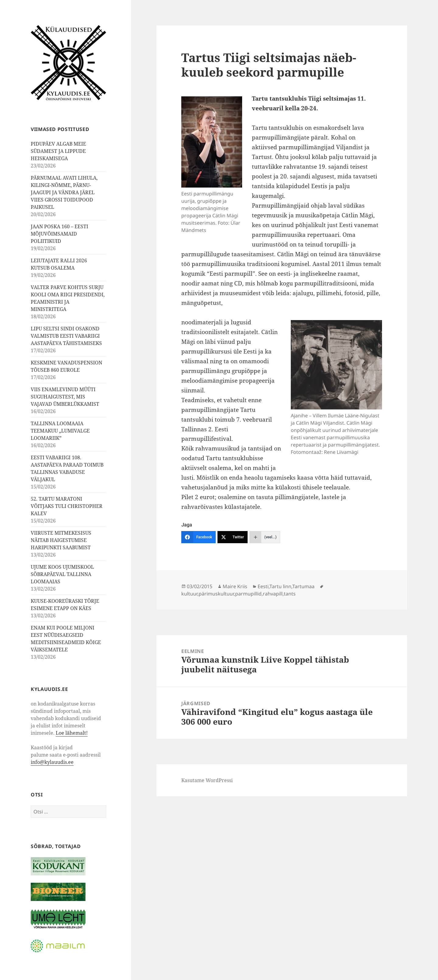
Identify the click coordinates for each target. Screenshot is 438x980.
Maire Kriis (235, 586)
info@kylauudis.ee (52, 762)
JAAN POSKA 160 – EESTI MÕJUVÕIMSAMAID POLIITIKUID (59, 234)
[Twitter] (233, 537)
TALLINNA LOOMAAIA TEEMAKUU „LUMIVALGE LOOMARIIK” (60, 431)
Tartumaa (303, 586)
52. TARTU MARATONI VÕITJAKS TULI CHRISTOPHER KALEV (67, 506)
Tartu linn (280, 586)
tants (290, 594)
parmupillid (248, 594)
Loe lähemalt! (72, 733)
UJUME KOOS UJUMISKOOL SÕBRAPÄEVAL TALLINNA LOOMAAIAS (62, 574)
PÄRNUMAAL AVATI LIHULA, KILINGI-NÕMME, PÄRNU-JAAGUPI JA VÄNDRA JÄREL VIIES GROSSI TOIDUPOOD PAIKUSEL (64, 192)
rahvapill (273, 594)
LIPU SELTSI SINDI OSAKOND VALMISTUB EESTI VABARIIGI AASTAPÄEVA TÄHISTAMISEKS (66, 336)
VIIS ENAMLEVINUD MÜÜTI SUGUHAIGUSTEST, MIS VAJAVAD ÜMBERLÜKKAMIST (65, 397)
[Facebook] (198, 537)
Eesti (263, 586)
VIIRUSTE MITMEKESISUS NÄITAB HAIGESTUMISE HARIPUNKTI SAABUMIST (61, 540)
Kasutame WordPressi (207, 780)
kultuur (189, 594)
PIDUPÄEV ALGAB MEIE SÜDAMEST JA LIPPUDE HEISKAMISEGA (58, 151)
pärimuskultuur (216, 594)
